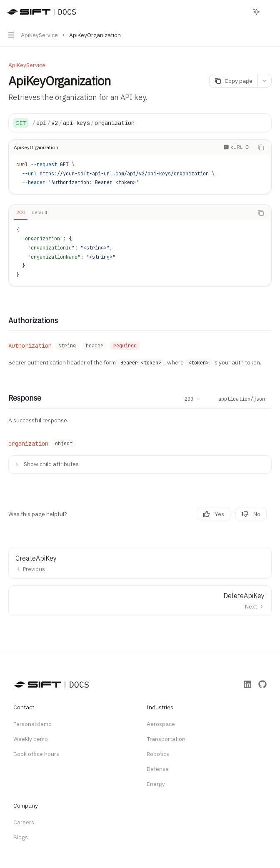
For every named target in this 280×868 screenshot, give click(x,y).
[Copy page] (233, 81)
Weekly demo (31, 739)
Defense (158, 769)
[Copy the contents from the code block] (261, 147)
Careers (24, 822)
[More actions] (269, 12)
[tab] (21, 212)
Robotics (158, 754)
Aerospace (161, 724)
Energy (156, 784)
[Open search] (241, 12)
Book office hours (36, 754)
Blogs (21, 837)
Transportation (166, 739)
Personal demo (32, 724)
